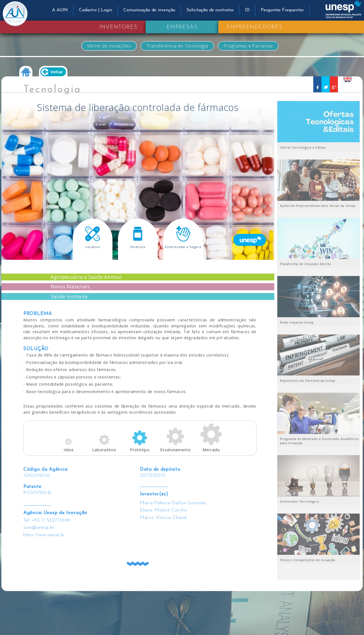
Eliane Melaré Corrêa (163, 510)
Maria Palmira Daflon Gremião (173, 503)
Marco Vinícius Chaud (163, 518)
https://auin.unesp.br (44, 535)
